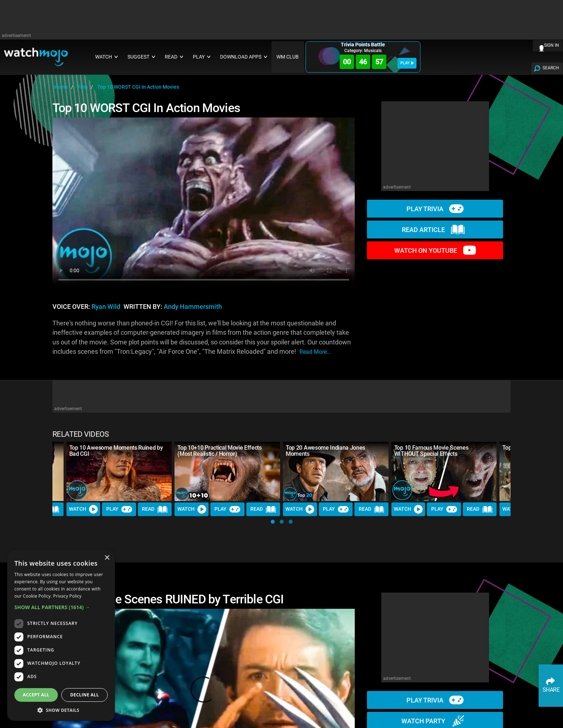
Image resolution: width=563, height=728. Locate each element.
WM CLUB (288, 57)
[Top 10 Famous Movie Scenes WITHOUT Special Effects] (444, 471)
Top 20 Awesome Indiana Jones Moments (325, 451)
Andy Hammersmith (193, 307)
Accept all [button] (36, 695)
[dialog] (61, 636)
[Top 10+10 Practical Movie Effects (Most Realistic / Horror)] (227, 471)
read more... (315, 352)
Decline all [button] (85, 695)
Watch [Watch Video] (83, 509)
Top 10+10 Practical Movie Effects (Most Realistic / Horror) (219, 451)
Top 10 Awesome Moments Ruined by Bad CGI (116, 451)
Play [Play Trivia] (119, 509)
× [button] (107, 558)
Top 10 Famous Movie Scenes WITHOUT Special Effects (431, 451)
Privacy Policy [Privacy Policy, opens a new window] (67, 596)
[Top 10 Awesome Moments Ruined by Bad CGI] (119, 471)
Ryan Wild (106, 307)
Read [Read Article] (155, 509)
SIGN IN (552, 45)
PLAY (407, 63)
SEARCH (551, 68)
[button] (273, 522)
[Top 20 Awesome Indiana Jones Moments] (336, 471)
